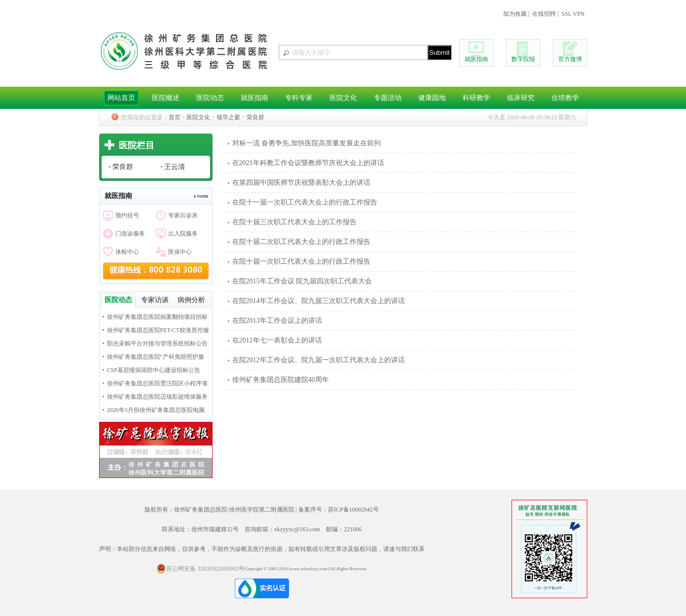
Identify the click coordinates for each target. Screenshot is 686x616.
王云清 (175, 167)
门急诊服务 (130, 234)
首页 (175, 117)
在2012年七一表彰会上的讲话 (277, 340)
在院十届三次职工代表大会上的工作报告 (294, 222)
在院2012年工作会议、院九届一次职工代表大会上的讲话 (319, 360)
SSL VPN (573, 14)
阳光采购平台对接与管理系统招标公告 (157, 343)
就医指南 (476, 59)
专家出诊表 (183, 215)
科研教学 (476, 98)
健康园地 (432, 98)
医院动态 (210, 98)
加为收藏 (515, 14)
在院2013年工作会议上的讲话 (277, 321)
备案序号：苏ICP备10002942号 (339, 510)
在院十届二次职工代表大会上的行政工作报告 (301, 242)
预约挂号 (127, 215)
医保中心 (180, 252)
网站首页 (121, 98)
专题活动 (388, 98)
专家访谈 (155, 300)
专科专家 (299, 98)
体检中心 (127, 252)
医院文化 (343, 98)
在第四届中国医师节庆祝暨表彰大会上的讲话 (301, 183)
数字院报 (523, 59)
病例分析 (191, 300)
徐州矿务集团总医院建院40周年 (281, 380)
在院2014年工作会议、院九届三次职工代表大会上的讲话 (319, 301)
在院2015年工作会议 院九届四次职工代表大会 (302, 281)
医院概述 (166, 98)
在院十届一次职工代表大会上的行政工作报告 (301, 261)
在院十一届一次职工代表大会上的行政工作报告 (305, 202)
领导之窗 (228, 117)
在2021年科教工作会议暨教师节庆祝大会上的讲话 (308, 163)
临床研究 (521, 98)
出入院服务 (183, 234)
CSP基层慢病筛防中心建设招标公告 (154, 370)
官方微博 (570, 59)
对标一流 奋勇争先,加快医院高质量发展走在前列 (307, 143)
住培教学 (565, 98)
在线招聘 (544, 14)
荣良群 (255, 117)
